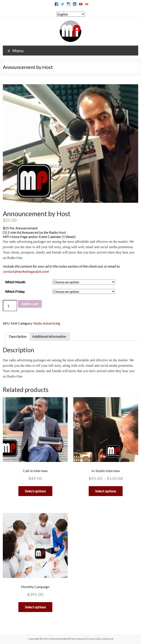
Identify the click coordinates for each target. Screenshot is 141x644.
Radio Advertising (47, 323)
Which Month (15, 282)
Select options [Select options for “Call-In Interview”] (35, 491)
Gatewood (107, 639)
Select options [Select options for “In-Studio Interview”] (106, 491)
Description (18, 336)
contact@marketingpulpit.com (25, 271)
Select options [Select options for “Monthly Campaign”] (35, 607)
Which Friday (15, 291)
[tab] (18, 336)
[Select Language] (71, 14)
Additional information (49, 336)
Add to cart (30, 304)
